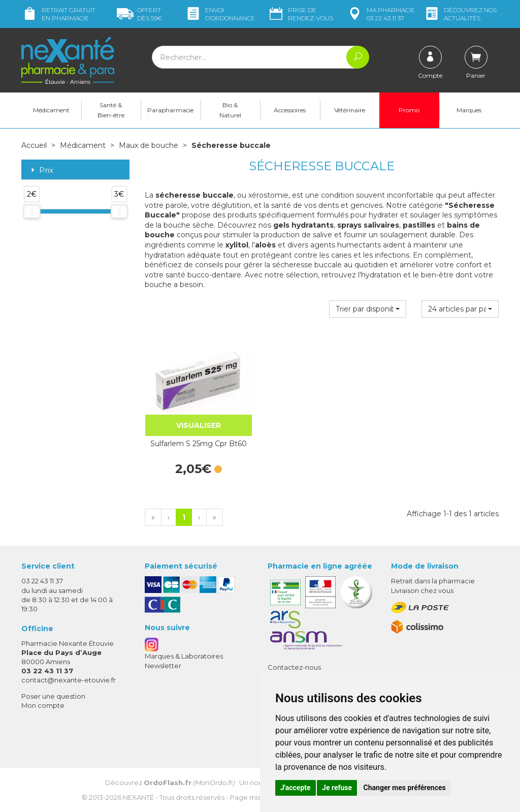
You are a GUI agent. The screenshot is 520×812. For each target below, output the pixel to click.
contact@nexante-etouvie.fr (69, 680)
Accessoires (290, 110)
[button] (368, 309)
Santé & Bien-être (111, 110)
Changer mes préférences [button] (405, 788)
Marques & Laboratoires (184, 656)
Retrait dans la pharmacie (433, 581)
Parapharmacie (170, 110)
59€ (139, 14)
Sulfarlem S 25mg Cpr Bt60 (199, 444)
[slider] (31, 211)
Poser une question (53, 696)
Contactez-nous (294, 667)
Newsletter (163, 666)
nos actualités (460, 14)
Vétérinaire (350, 110)
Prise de (300, 14)
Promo (409, 110)
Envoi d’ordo (220, 14)
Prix (41, 170)
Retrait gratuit (58, 14)
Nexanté (138, 797)
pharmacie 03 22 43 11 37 (381, 14)
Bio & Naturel (230, 110)
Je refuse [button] (337, 788)
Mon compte (43, 705)
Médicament (51, 110)
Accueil (34, 145)
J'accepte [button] (296, 788)
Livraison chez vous (422, 590)
